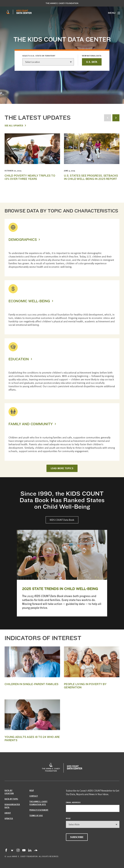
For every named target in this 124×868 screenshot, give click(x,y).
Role (68, 818)
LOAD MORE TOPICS (62, 468)
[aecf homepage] (8, 12)
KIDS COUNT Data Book (62, 520)
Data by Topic (11, 799)
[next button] (116, 118)
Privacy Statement (39, 810)
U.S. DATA (92, 62)
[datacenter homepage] (24, 12)
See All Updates (14, 125)
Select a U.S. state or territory (39, 56)
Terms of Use (36, 815)
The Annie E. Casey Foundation (62, 3)
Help (32, 790)
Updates (9, 818)
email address (73, 802)
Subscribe (77, 837)
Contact (34, 796)
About (8, 813)
